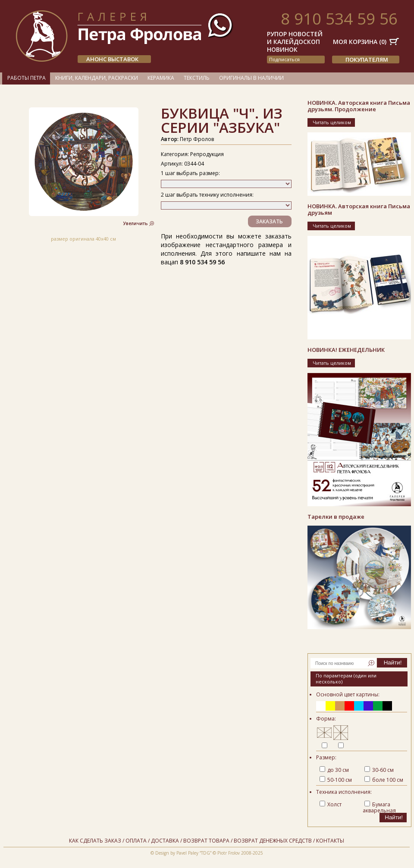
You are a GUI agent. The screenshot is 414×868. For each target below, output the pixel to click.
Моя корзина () (360, 42)
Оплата (136, 841)
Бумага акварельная (379, 807)
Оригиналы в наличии (251, 78)
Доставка (165, 841)
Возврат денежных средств (273, 841)
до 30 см (334, 770)
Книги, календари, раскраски (97, 78)
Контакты (330, 841)
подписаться (284, 59)
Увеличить (136, 223)
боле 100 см (384, 780)
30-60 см (379, 770)
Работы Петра (27, 78)
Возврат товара (206, 841)
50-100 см (336, 780)
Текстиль (197, 78)
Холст (331, 804)
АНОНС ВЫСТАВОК (112, 59)
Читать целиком (332, 122)
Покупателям (367, 60)
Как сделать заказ (95, 841)
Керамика (161, 78)
